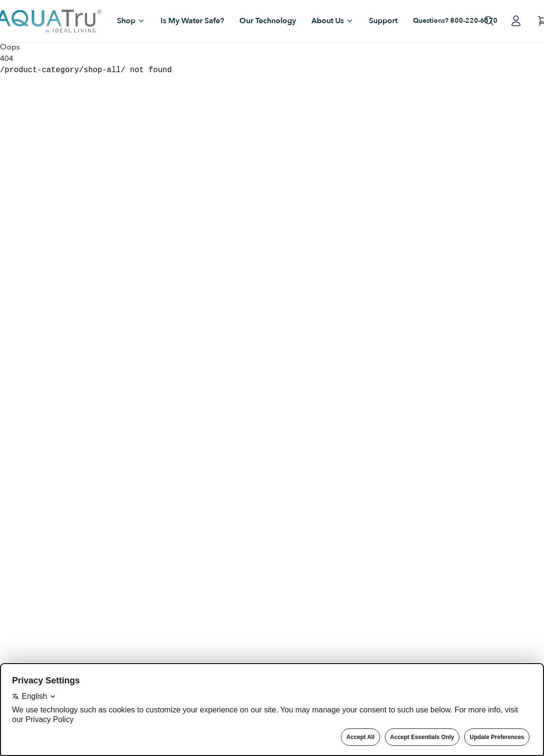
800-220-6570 (474, 21)
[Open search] (489, 21)
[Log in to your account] (516, 21)
